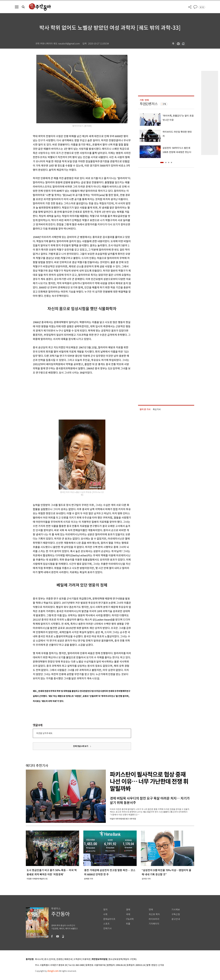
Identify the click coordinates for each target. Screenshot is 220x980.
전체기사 (107, 929)
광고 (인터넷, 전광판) (54, 959)
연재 (151, 910)
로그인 (202, 7)
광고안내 (176, 919)
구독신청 (176, 914)
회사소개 (39, 959)
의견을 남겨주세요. (44, 733)
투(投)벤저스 (149, 104)
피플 (128, 924)
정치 (105, 910)
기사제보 (176, 910)
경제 (128, 910)
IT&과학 (130, 919)
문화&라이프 (109, 919)
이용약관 (86, 959)
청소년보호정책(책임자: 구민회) (123, 959)
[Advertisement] (75, 397)
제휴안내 (68, 959)
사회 (105, 914)
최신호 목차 (154, 914)
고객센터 (77, 959)
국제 (128, 914)
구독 (164, 104)
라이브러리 (154, 919)
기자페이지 (154, 924)
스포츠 (106, 924)
